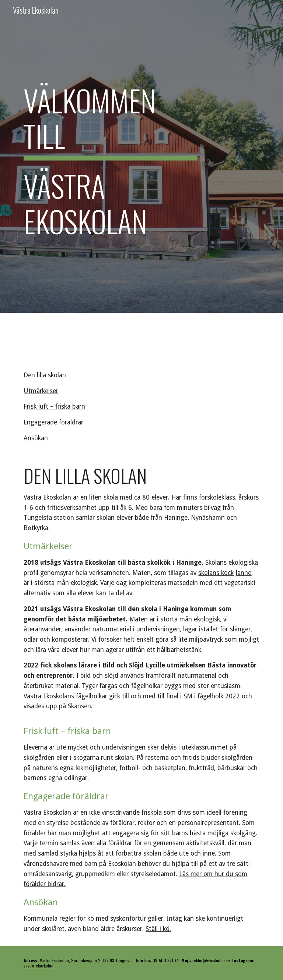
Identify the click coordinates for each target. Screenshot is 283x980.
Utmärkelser (41, 391)
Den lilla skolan (45, 375)
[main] (110, 156)
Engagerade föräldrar (53, 422)
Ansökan (36, 438)
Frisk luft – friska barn (54, 406)
